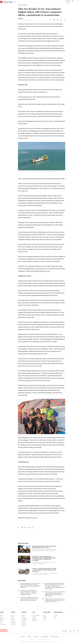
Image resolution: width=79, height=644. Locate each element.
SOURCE (13, 612)
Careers (29, 637)
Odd (1, 623)
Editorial (23, 615)
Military (2, 620)
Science (1, 621)
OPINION (24, 612)
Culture (34, 618)
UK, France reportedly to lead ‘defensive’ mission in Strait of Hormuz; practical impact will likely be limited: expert (29, 599)
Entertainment (35, 620)
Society (1, 617)
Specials (45, 620)
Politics (1, 615)
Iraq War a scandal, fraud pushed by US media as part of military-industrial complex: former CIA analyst (44, 570)
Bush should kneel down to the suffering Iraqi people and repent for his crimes (44, 547)
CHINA (20, 5)
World (55, 617)
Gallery (45, 618)
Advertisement (45, 637)
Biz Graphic (13, 624)
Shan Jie (21, 18)
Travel (34, 621)
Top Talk (23, 621)
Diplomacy (2, 618)
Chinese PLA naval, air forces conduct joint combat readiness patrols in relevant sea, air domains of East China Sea (55, 600)
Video (44, 615)
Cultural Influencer (36, 615)
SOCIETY (25, 5)
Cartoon (23, 626)
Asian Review (24, 620)
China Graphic (3, 624)
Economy (13, 618)
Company (13, 621)
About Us (23, 637)
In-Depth (56, 615)
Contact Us (36, 637)
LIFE (34, 612)
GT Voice (13, 615)
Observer (23, 617)
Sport (55, 618)
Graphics (45, 617)
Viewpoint (24, 623)
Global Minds (24, 618)
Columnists (24, 624)
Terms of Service (55, 637)
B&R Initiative (14, 623)
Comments (13, 620)
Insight (12, 617)
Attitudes (34, 617)
